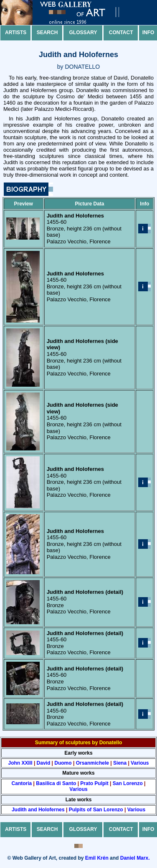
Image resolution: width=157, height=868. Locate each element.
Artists (16, 33)
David (44, 763)
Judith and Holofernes (38, 810)
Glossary (83, 33)
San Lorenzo (128, 783)
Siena (120, 763)
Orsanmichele (92, 763)
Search (47, 33)
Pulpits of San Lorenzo (96, 810)
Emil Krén (97, 858)
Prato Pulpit (94, 783)
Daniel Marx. (135, 858)
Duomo (63, 763)
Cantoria (22, 783)
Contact (121, 33)
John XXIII (20, 763)
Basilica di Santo (56, 783)
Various (140, 763)
